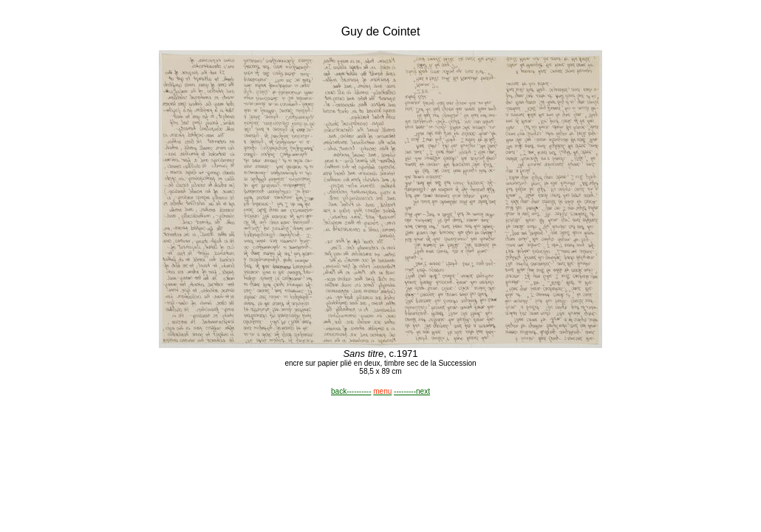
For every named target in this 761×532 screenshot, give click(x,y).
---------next (412, 391)
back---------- (351, 391)
